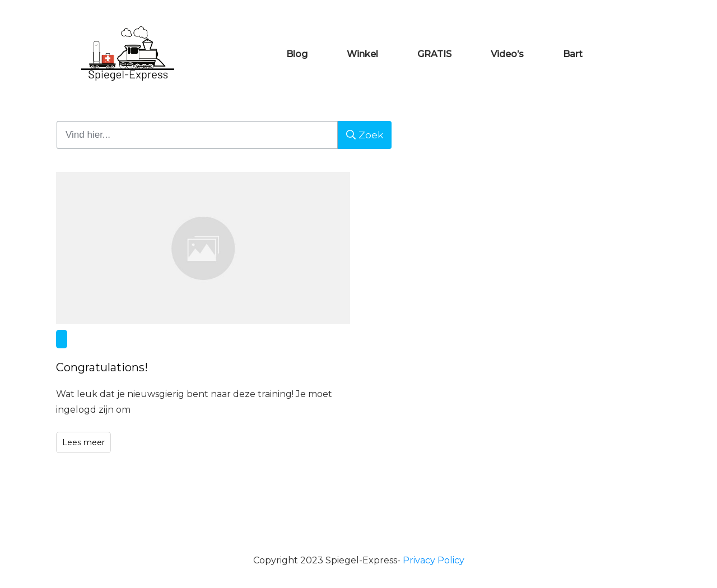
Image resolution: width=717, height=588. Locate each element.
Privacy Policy (434, 560)
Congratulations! (203, 313)
